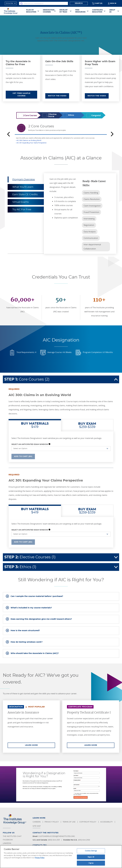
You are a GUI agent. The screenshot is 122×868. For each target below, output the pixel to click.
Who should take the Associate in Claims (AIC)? (35, 653)
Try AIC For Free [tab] (22, 210)
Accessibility (107, 822)
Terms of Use (69, 822)
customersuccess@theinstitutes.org (57, 836)
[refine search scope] (11, 3)
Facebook (8, 840)
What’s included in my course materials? (31, 608)
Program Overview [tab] (24, 179)
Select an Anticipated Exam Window (30, 444)
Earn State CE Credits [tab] (25, 195)
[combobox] (43, 3)
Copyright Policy (88, 822)
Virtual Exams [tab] (21, 202)
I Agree (91, 863)
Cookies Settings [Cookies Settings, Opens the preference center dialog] (91, 851)
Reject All (91, 857)
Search (79, 3)
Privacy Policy (52, 822)
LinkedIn (7, 843)
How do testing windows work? (27, 642)
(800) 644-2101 (54, 840)
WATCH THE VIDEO (57, 96)
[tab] (61, 596)
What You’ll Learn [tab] (23, 187)
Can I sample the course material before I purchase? (37, 596)
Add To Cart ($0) (23, 456)
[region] (61, 857)
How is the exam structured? (25, 631)
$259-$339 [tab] (87, 425)
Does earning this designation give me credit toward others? (41, 619)
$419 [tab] (35, 425)
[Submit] (21, 3)
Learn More (40, 745)
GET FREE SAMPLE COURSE (22, 95)
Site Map (37, 826)
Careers (37, 822)
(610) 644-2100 (84, 840)
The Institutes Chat (12, 836)
